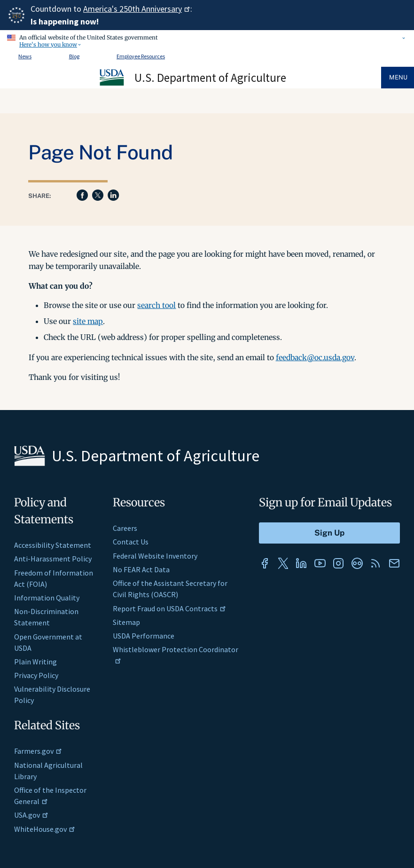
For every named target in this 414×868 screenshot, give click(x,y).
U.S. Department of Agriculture (210, 78)
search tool (156, 305)
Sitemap (126, 622)
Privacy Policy (36, 675)
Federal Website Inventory (155, 556)
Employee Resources (141, 56)
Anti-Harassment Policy (53, 559)
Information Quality (47, 598)
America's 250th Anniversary (137, 9)
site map (88, 321)
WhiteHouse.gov (45, 829)
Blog (74, 56)
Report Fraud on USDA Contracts (169, 608)
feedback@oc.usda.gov (315, 357)
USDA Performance (144, 636)
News (25, 56)
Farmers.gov (38, 751)
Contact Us (131, 542)
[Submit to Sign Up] (329, 533)
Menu (398, 77)
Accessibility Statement (53, 545)
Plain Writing (35, 662)
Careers (125, 528)
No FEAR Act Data (141, 569)
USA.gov (31, 815)
